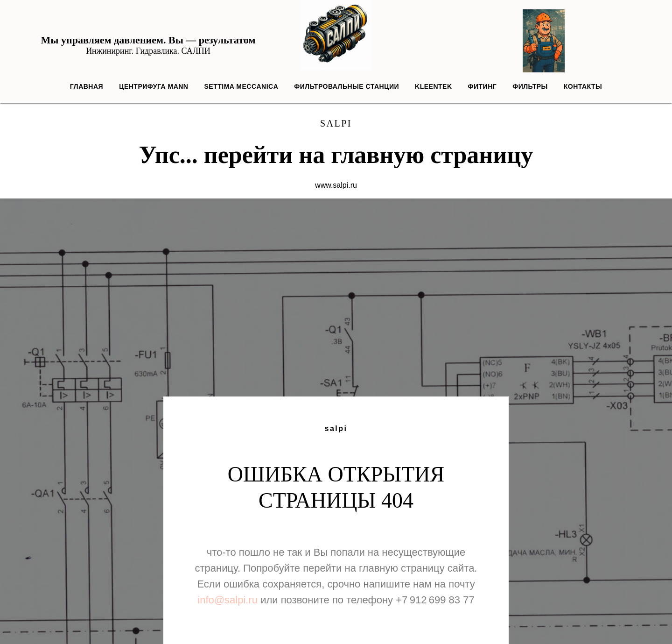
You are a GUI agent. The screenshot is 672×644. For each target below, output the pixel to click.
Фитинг (483, 86)
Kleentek (433, 86)
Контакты (583, 86)
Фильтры (530, 86)
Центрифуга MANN (154, 86)
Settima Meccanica (241, 86)
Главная (87, 86)
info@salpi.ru (227, 600)
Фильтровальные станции (346, 86)
